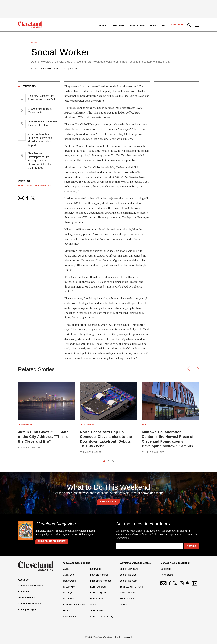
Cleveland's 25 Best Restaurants (40, 111)
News (102, 25)
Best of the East (128, 575)
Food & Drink (138, 25)
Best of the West (128, 581)
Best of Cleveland (129, 569)
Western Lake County (102, 617)
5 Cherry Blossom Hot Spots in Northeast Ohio (42, 98)
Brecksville (69, 587)
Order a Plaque (26, 598)
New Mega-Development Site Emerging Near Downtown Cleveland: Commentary (41, 161)
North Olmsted (98, 587)
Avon (66, 569)
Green (67, 611)
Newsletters (167, 575)
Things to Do (118, 25)
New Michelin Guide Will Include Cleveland (42, 123)
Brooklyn (68, 593)
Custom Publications (30, 604)
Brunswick (69, 599)
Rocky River (97, 599)
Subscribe (177, 25)
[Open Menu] (197, 25)
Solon (93, 605)
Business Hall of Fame (132, 587)
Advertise (23, 592)
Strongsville (96, 611)
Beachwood (70, 581)
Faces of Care (127, 593)
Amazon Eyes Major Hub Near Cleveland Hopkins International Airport (41, 140)
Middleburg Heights (100, 581)
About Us (23, 580)
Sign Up (192, 547)
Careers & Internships (30, 586)
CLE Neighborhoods (74, 605)
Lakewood (96, 569)
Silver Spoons (127, 599)
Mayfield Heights (99, 575)
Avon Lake (69, 575)
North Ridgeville (99, 593)
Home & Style (158, 25)
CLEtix (123, 605)
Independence (71, 617)
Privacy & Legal (27, 610)
